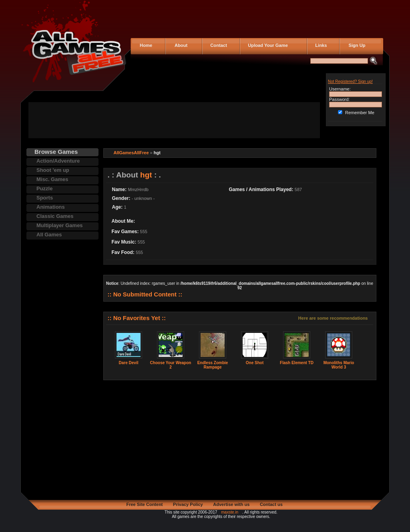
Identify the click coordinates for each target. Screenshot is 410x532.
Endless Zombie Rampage (213, 365)
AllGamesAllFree (131, 153)
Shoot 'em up (53, 170)
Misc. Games (52, 179)
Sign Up (355, 45)
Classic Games (55, 216)
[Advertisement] (174, 120)
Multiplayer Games (60, 225)
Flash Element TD (297, 363)
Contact (217, 45)
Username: (340, 89)
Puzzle (44, 188)
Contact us (271, 504)
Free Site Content (144, 504)
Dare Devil (129, 363)
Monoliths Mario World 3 (339, 365)
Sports (45, 198)
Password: (339, 99)
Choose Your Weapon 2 (171, 365)
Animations (51, 207)
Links (320, 45)
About (179, 45)
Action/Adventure (58, 161)
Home (145, 45)
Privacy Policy (188, 504)
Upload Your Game (267, 45)
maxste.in (230, 512)
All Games (49, 235)
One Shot (255, 363)
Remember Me (360, 113)
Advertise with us (231, 504)
